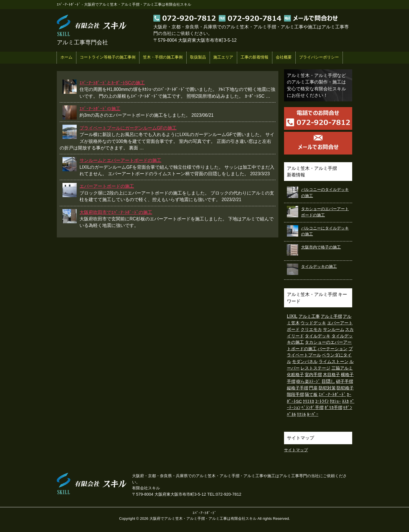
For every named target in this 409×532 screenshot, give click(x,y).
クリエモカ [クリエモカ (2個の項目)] (311, 329)
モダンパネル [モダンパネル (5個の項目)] (305, 361)
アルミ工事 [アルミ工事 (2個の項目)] (309, 316)
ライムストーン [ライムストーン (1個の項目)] (334, 362)
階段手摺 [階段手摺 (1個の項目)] (295, 395)
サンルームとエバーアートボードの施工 (120, 160)
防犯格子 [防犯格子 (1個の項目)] (345, 388)
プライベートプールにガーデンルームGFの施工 (128, 128)
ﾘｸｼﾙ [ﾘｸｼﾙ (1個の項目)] (301, 414)
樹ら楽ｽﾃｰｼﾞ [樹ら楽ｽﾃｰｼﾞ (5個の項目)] (308, 381)
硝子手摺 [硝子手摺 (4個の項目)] (345, 381)
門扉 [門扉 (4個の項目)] (313, 388)
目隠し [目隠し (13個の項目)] (328, 381)
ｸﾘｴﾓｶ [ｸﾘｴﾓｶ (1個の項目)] (308, 401)
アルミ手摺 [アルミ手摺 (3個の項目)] (331, 316)
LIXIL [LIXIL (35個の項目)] (292, 316)
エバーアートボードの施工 (107, 186)
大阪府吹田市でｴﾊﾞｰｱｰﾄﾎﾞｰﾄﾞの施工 (116, 212)
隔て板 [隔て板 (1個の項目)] (311, 395)
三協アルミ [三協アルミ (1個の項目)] (342, 368)
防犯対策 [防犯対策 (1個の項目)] (327, 388)
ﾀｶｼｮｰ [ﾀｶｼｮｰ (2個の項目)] (335, 401)
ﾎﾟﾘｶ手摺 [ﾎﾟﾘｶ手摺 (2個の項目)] (333, 408)
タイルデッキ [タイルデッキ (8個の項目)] (318, 336)
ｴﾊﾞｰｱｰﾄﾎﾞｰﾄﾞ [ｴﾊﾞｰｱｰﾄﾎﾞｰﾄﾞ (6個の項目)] (332, 394)
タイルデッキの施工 (319, 266)
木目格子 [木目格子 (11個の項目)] (331, 375)
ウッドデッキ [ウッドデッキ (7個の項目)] (313, 323)
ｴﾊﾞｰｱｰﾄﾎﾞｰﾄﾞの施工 (100, 109)
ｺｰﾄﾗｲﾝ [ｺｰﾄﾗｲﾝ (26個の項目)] (322, 401)
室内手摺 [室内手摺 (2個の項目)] (313, 375)
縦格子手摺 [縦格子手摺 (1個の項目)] (298, 388)
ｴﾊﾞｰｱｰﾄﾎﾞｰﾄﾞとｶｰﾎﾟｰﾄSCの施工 (112, 83)
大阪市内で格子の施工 (321, 247)
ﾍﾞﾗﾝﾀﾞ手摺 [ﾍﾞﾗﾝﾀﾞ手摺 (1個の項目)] (312, 408)
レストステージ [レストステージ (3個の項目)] (315, 368)
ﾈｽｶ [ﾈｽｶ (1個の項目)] (345, 401)
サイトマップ (296, 450)
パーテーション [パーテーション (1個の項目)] (332, 349)
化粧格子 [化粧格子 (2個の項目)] (295, 375)
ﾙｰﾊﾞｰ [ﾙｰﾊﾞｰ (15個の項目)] (313, 414)
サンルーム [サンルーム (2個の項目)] (334, 329)
